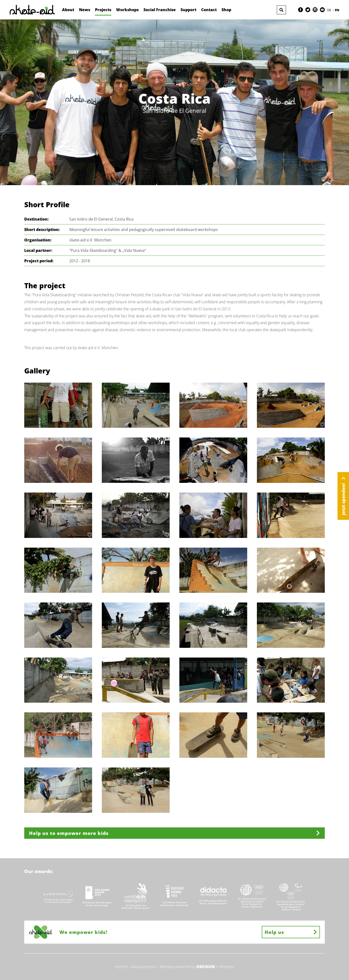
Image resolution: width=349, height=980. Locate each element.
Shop (226, 10)
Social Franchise (160, 10)
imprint (121, 967)
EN (337, 10)
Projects (103, 10)
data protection (144, 967)
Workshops (127, 10)
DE (329, 10)
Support (188, 10)
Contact (209, 10)
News (85, 10)
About (68, 10)
